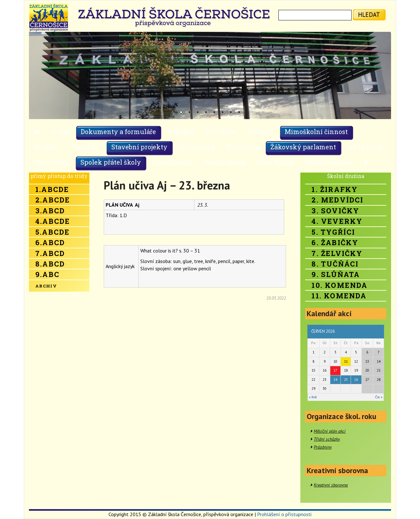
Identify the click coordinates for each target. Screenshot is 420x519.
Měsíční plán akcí (330, 431)
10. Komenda (339, 285)
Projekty (47, 147)
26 (356, 380)
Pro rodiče (221, 132)
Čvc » (379, 397)
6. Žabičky (335, 242)
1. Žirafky (335, 189)
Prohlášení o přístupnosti (284, 514)
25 (346, 380)
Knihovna (243, 147)
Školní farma (225, 162)
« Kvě (313, 397)
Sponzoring (197, 147)
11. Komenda (339, 296)
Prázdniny (323, 447)
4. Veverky (337, 221)
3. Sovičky (335, 211)
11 (346, 361)
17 (335, 370)
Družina (261, 132)
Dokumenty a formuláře (118, 132)
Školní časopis (329, 162)
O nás (60, 132)
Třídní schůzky (327, 439)
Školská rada (173, 162)
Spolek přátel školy (111, 162)
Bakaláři (181, 132)
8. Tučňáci (335, 264)
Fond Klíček (276, 162)
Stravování (51, 162)
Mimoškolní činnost (316, 132)
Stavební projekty (139, 147)
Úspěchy (86, 147)
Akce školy (365, 147)
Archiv (46, 286)
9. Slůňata (336, 274)
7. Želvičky (337, 253)
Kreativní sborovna (331, 485)
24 (335, 380)
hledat (369, 14)
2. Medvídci (337, 200)
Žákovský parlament (303, 147)
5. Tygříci (333, 232)
